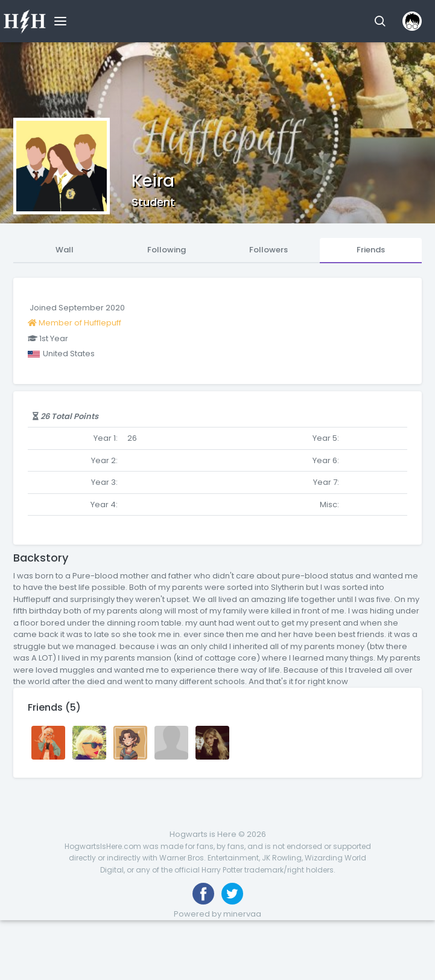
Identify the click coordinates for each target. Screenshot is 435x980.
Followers (268, 250)
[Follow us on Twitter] (232, 894)
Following (167, 250)
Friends (371, 250)
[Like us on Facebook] (203, 894)
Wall (65, 250)
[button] (380, 21)
